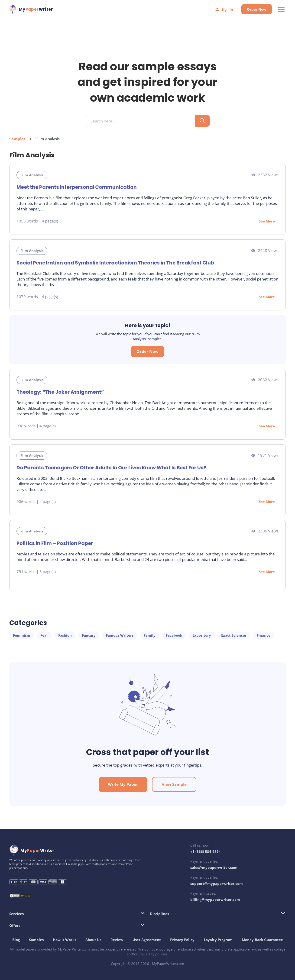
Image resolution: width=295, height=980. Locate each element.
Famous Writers (120, 635)
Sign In (224, 9)
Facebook (174, 635)
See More (267, 221)
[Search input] (142, 121)
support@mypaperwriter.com (217, 883)
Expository (202, 635)
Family (150, 635)
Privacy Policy (182, 940)
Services (16, 914)
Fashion (65, 635)
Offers (15, 925)
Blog (16, 940)
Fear (44, 635)
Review (117, 940)
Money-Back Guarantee (262, 940)
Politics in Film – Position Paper (55, 543)
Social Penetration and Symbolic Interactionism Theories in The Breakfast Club (115, 263)
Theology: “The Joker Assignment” (60, 392)
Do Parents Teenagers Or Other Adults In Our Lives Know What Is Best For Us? (111, 468)
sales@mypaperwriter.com (214, 867)
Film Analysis (32, 175)
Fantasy (89, 635)
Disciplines (159, 914)
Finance (264, 635)
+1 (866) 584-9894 (206, 851)
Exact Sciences (234, 635)
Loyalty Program (218, 940)
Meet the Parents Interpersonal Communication (77, 187)
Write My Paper (123, 785)
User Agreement (147, 940)
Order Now (257, 9)
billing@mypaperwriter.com (215, 899)
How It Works (65, 940)
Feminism (22, 635)
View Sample (174, 785)
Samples (17, 139)
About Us (93, 940)
